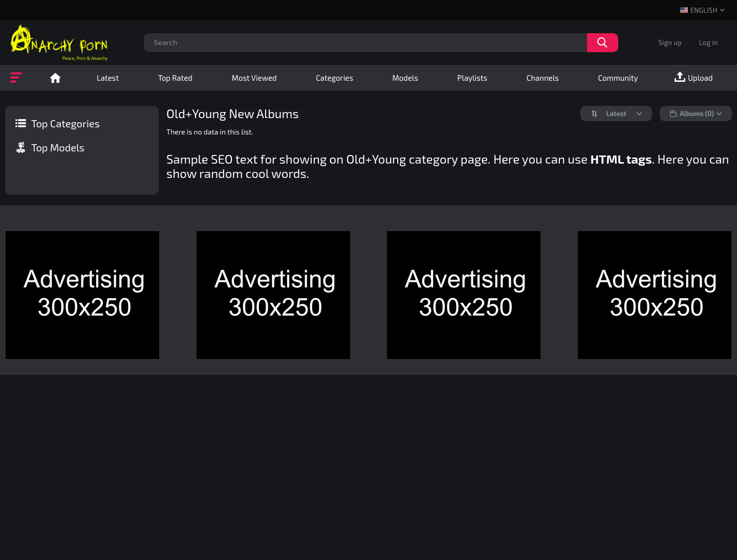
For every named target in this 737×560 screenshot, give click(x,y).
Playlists (473, 78)
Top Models (58, 147)
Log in (709, 42)
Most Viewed (254, 78)
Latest (108, 78)
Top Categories (66, 123)
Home (55, 78)
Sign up (670, 42)
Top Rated (175, 78)
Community (618, 78)
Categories (334, 78)
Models (405, 78)
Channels (543, 78)
